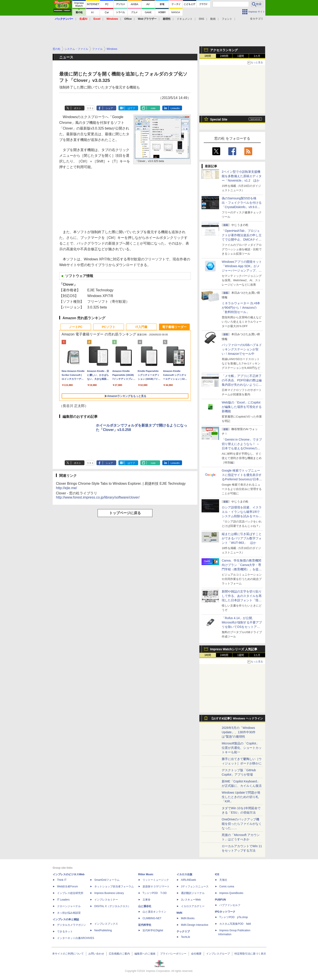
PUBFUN (220, 900)
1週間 (241, 56)
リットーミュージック (156, 880)
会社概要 (196, 954)
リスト (90, 108)
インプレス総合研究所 (70, 893)
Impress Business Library (109, 893)
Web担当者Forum (67, 886)
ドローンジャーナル (69, 906)
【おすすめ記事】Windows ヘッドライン (237, 719)
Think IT (62, 880)
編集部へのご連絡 (145, 954)
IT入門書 (141, 327)
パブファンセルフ (230, 905)
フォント (227, 19)
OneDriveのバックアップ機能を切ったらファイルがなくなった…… (242, 824)
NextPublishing (103, 930)
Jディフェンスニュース (195, 886)
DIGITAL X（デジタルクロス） (112, 906)
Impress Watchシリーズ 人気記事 (234, 649)
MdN (179, 913)
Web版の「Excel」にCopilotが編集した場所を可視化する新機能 (242, 407)
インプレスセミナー (106, 900)
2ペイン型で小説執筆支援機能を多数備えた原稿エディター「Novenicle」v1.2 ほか (242, 176)
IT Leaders (63, 900)
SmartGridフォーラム (107, 880)
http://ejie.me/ (66, 488)
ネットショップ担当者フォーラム (114, 886)
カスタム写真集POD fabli (235, 924)
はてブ (131, 108)
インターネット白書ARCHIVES (76, 938)
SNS (201, 19)
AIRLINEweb (188, 880)
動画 (213, 19)
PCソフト (108, 327)
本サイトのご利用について (68, 954)
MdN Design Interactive (195, 925)
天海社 (223, 880)
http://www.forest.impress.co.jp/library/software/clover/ (98, 497)
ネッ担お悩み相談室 (69, 913)
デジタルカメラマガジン (71, 925)
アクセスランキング (224, 50)
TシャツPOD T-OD (155, 893)
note (153, 108)
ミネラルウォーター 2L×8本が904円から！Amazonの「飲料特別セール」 (241, 308)
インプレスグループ (218, 954)
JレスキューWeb (191, 900)
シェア (109, 108)
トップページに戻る (125, 513)
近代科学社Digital (153, 930)
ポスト (78, 108)
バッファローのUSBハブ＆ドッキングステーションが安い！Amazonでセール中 (242, 349)
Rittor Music (146, 874)
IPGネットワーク (225, 912)
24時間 (224, 56)
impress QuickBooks (231, 893)
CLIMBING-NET (152, 918)
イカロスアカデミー (193, 906)
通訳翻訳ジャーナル (193, 893)
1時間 (208, 56)
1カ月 (257, 56)
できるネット (65, 931)
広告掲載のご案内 (119, 954)
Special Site (219, 119)
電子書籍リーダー (174, 327)
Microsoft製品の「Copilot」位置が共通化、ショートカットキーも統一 (242, 748)
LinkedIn (175, 108)
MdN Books (188, 918)
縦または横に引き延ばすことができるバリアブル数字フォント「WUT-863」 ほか (242, 538)
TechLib (185, 937)
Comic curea (227, 886)
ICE (217, 874)
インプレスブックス (106, 924)
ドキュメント (185, 19)
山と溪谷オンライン (154, 912)
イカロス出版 (184, 874)
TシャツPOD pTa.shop (234, 917)
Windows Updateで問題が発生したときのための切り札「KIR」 (241, 797)
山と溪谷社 (145, 906)
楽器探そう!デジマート (156, 886)
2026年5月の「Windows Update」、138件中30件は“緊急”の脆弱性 (239, 732)
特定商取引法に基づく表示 (250, 954)
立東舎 (146, 900)
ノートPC (76, 327)
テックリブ (183, 931)
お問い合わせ (96, 954)
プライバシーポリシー (173, 954)
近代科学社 (145, 925)
